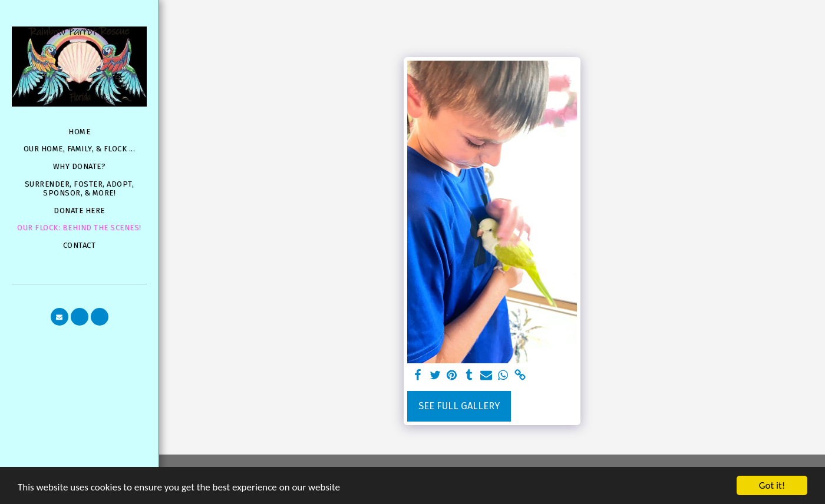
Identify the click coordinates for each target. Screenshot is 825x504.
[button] (60, 317)
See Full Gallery (459, 406)
